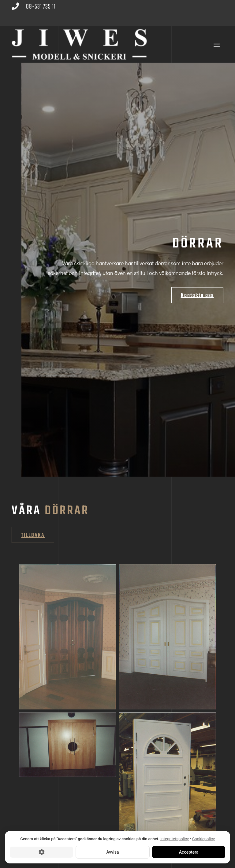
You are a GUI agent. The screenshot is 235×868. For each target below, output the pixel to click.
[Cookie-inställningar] (41, 852)
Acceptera (188, 852)
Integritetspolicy (175, 839)
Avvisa (112, 852)
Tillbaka (33, 535)
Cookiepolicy (203, 839)
